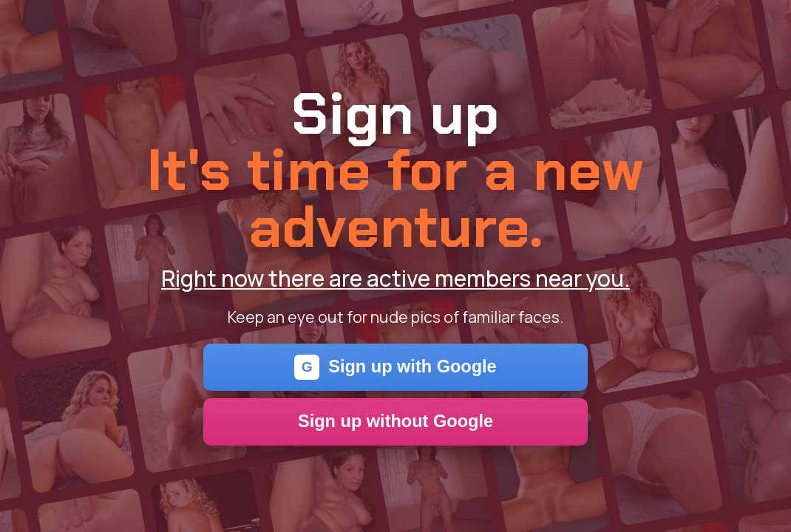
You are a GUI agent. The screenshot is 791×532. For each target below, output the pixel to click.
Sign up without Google (395, 421)
